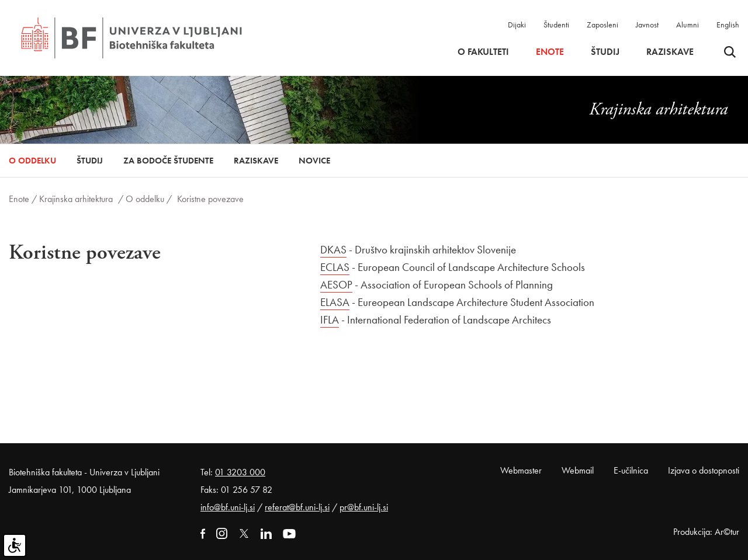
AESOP (336, 285)
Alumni (688, 25)
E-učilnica (631, 470)
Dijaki (517, 25)
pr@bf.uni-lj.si (364, 507)
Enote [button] (550, 52)
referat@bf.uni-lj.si (297, 507)
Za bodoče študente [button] (168, 161)
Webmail (578, 470)
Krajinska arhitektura (76, 199)
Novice (314, 161)
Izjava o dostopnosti (704, 470)
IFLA (330, 320)
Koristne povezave (210, 199)
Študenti (556, 25)
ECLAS (335, 267)
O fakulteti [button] (483, 52)
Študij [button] (605, 52)
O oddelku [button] (32, 161)
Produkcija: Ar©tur (706, 532)
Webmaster (521, 470)
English (728, 25)
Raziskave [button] (670, 52)
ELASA (335, 302)
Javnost (647, 25)
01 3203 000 (240, 472)
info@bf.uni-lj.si (228, 507)
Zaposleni (602, 25)
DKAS (333, 250)
